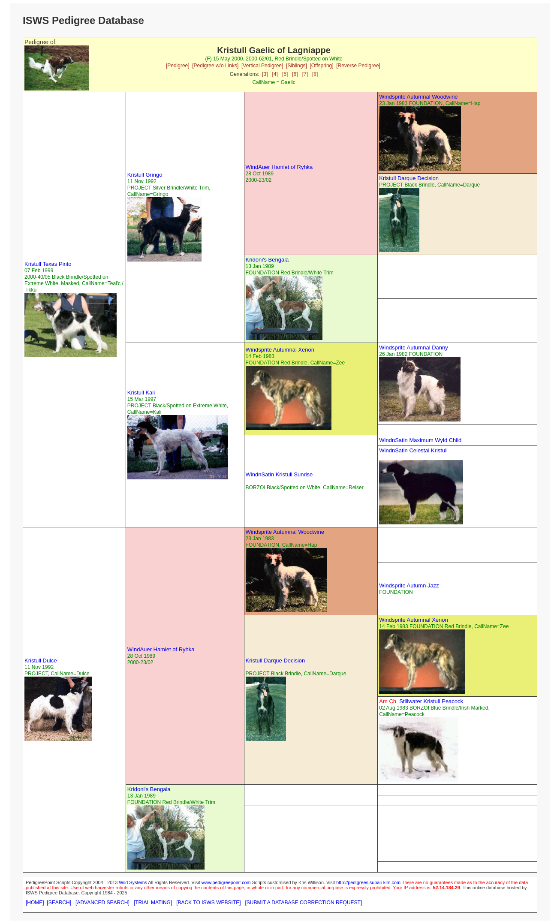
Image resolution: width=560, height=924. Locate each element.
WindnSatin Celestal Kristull (413, 450)
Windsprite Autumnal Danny (413, 348)
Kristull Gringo (145, 175)
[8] (315, 74)
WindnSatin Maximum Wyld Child (420, 440)
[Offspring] (321, 66)
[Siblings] (297, 66)
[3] (265, 74)
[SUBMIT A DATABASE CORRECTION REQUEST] (304, 903)
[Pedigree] (178, 66)
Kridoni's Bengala (267, 260)
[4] (275, 74)
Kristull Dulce (41, 661)
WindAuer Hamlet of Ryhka (279, 167)
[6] (295, 74)
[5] (285, 74)
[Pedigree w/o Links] (215, 66)
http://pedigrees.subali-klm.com (368, 882)
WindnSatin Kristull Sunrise (279, 474)
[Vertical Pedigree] (262, 66)
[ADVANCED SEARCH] (102, 903)
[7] (305, 74)
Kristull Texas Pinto (48, 264)
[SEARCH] (59, 903)
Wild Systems (133, 882)
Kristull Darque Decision (409, 178)
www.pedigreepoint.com (226, 882)
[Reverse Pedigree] (358, 66)
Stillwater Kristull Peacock (421, 701)
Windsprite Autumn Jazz (409, 585)
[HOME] (35, 903)
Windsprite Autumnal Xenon (280, 350)
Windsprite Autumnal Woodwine (418, 97)
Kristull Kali (141, 393)
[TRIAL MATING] (153, 903)
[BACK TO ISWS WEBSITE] (208, 903)
